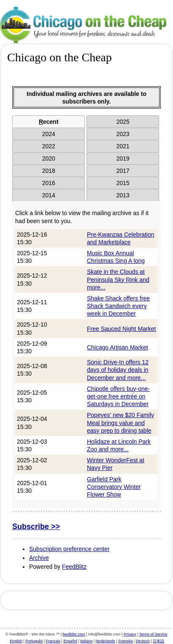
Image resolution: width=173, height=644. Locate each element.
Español (70, 641)
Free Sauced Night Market (121, 329)
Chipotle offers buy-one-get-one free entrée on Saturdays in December (118, 396)
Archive (39, 558)
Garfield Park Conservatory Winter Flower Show (114, 487)
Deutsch (143, 641)
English (16, 641)
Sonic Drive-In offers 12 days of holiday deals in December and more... (118, 370)
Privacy (130, 634)
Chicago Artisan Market (118, 347)
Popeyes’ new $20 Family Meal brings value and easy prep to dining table (120, 423)
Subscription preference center (69, 549)
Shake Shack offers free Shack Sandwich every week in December (118, 306)
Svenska (126, 641)
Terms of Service (153, 634)
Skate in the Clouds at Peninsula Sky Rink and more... (118, 279)
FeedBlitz (74, 567)
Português (34, 641)
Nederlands (105, 641)
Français (53, 641)
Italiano (86, 641)
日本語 (158, 641)
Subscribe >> (36, 527)
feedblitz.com (74, 634)
